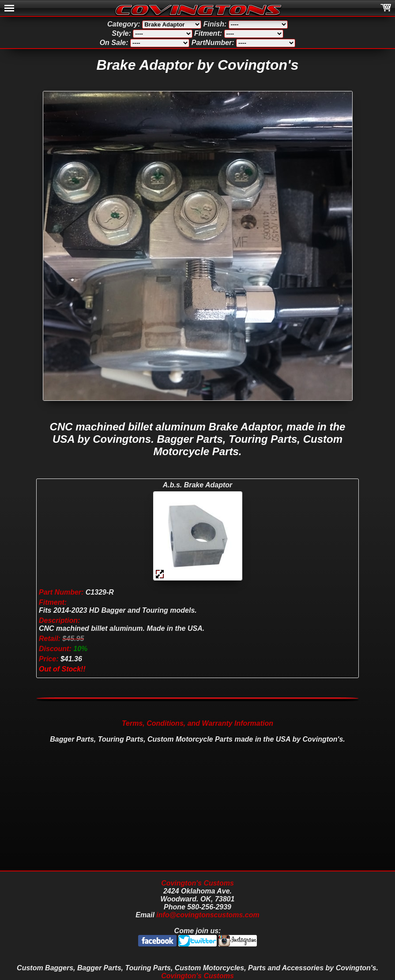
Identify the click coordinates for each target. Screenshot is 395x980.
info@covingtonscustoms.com (208, 915)
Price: (49, 659)
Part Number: (61, 592)
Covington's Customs (197, 883)
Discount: (55, 649)
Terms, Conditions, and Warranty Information (197, 723)
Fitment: (53, 602)
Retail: (50, 639)
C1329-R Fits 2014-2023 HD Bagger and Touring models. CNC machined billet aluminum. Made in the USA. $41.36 (122, 626)
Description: (59, 620)
